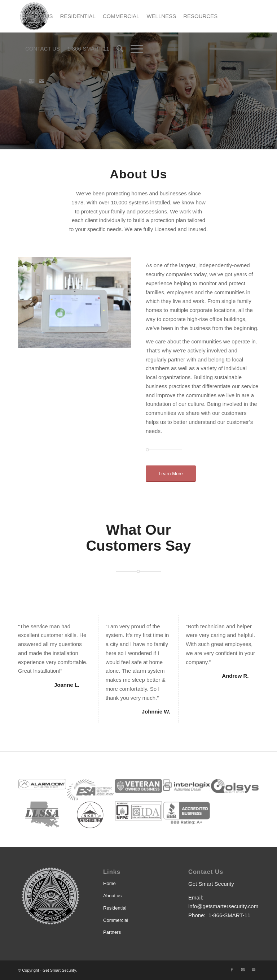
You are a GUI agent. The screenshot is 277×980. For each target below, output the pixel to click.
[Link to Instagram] (31, 81)
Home (109, 883)
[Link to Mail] (42, 81)
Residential (115, 908)
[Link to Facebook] (20, 81)
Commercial (116, 920)
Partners (112, 932)
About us (112, 896)
